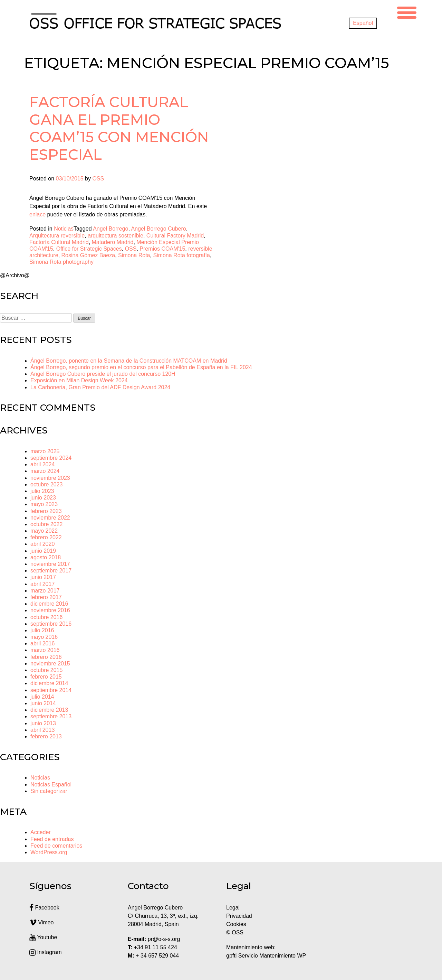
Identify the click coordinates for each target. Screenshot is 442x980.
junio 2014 (43, 703)
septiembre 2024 (51, 458)
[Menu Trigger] (407, 12)
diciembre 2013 (49, 710)
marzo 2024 (45, 471)
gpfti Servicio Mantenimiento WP (266, 956)
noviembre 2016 (50, 610)
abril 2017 (42, 584)
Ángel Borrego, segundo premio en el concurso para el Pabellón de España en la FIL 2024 (141, 367)
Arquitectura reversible (57, 236)
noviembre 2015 (50, 664)
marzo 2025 (45, 451)
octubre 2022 (46, 524)
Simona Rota (134, 255)
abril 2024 (42, 464)
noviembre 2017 (50, 564)
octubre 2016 (46, 617)
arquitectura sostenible (116, 236)
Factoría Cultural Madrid (59, 242)
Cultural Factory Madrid (175, 236)
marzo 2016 (45, 650)
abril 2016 (42, 643)
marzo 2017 (45, 591)
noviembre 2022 (50, 518)
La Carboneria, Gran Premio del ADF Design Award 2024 (100, 387)
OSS (98, 179)
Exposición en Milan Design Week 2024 (79, 380)
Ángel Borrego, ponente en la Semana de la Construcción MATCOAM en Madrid (129, 361)
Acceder (41, 832)
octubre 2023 (46, 484)
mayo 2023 (44, 504)
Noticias (64, 229)
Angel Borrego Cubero (158, 229)
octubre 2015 (46, 670)
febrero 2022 (46, 537)
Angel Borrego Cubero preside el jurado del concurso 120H (103, 374)
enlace (37, 214)
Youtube (43, 937)
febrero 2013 (46, 736)
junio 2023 (43, 498)
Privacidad (239, 916)
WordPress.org (49, 852)
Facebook (44, 908)
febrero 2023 (46, 511)
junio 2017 (43, 577)
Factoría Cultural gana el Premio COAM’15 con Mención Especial (119, 128)
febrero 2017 (46, 597)
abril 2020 (42, 544)
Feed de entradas (52, 839)
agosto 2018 (46, 557)
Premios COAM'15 (162, 249)
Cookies (236, 924)
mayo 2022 (44, 531)
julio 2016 (42, 630)
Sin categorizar (49, 791)
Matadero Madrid (113, 242)
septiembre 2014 (51, 690)
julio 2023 (42, 491)
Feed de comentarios (56, 846)
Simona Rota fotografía (181, 255)
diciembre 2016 (49, 604)
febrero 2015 (46, 677)
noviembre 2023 (50, 478)
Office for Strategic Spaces (89, 249)
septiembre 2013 (51, 716)
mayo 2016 (44, 637)
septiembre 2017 (51, 571)
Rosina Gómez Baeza (88, 255)
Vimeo (42, 922)
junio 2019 (43, 551)
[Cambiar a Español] (363, 23)
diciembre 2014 (49, 683)
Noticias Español (51, 785)
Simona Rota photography (61, 262)
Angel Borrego (110, 229)
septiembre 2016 (51, 624)
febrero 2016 (46, 657)
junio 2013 (43, 723)
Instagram (46, 952)
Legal (234, 908)
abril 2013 (42, 730)
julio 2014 (42, 697)
